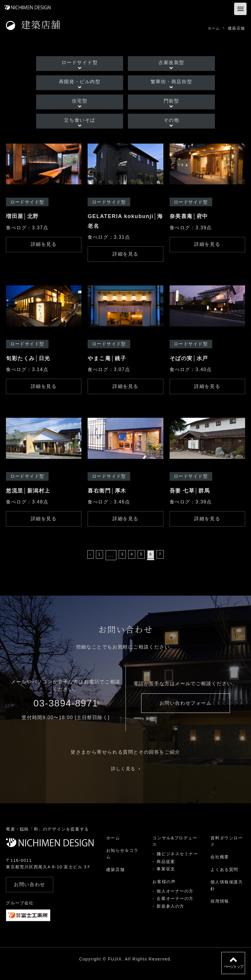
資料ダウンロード (227, 851)
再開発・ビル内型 (84, 83)
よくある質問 (224, 879)
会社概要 (220, 867)
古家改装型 (167, 62)
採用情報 (220, 911)
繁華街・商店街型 (167, 83)
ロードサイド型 (84, 62)
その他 (167, 125)
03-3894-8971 (66, 713)
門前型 (167, 104)
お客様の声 (164, 891)
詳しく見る (126, 778)
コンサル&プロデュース (175, 851)
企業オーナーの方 (175, 908)
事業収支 (166, 879)
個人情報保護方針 (227, 895)
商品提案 (166, 871)
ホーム (113, 847)
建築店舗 (115, 879)
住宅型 (84, 104)
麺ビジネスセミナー (177, 864)
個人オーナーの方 (175, 901)
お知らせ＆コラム (122, 863)
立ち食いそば (84, 125)
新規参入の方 (170, 916)
